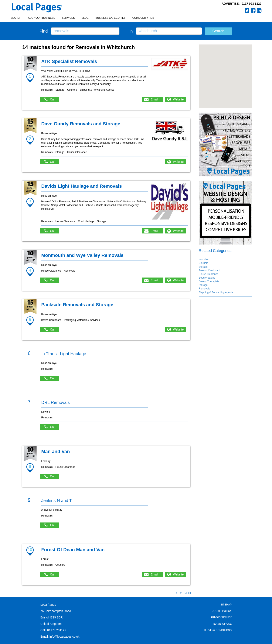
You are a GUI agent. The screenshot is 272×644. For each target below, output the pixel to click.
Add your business (42, 18)
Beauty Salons (207, 278)
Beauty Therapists (209, 281)
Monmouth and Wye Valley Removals (82, 255)
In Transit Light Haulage (64, 354)
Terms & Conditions (218, 630)
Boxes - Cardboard (209, 270)
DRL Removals (55, 402)
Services (68, 18)
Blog (85, 18)
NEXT (188, 593)
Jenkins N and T (57, 501)
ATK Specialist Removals (69, 61)
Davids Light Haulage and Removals (81, 186)
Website (178, 99)
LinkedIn (259, 10)
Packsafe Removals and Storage (77, 305)
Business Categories (110, 18)
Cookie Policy (222, 611)
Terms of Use (222, 624)
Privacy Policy (221, 617)
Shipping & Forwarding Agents (216, 292)
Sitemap (226, 605)
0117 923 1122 (251, 4)
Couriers (203, 263)
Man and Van (55, 452)
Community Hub (143, 18)
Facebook (253, 10)
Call (52, 99)
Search (16, 18)
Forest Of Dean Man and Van (73, 550)
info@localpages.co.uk (64, 637)
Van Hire (204, 259)
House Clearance (209, 274)
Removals (204, 289)
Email (154, 99)
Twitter (247, 10)
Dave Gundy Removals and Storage (81, 124)
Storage (203, 267)
